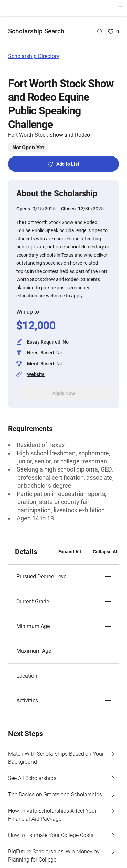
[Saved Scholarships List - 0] (113, 32)
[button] (63, 577)
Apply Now (63, 393)
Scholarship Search (36, 31)
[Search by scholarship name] (100, 32)
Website (36, 374)
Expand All (70, 552)
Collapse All (106, 552)
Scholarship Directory (34, 56)
